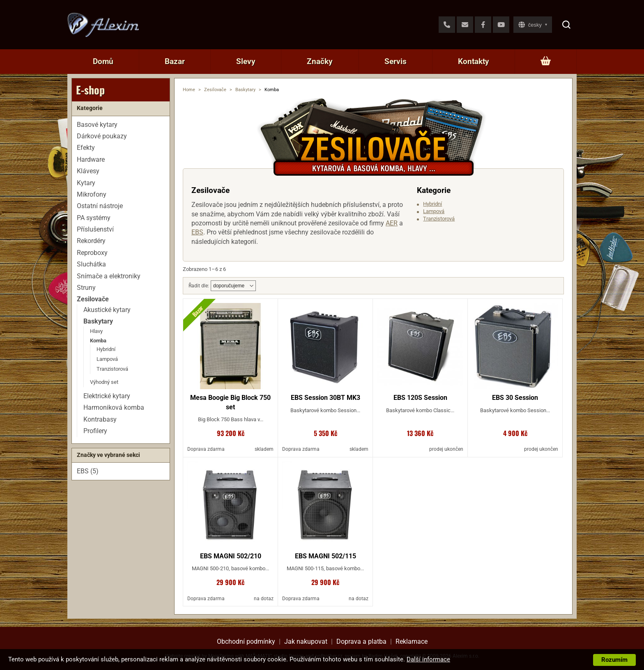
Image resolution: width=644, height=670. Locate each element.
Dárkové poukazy (102, 136)
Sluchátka (91, 264)
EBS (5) (88, 471)
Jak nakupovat (306, 641)
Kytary (86, 183)
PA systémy (94, 218)
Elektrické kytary (107, 396)
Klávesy (88, 171)
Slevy (246, 61)
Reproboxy (92, 253)
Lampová (434, 211)
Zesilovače (215, 90)
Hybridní (432, 204)
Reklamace (412, 641)
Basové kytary (97, 125)
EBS (197, 232)
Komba (98, 341)
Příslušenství (95, 229)
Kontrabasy (100, 419)
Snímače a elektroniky (109, 276)
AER (392, 223)
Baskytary (245, 90)
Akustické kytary (107, 310)
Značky (320, 61)
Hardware (91, 159)
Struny (86, 288)
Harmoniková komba (114, 407)
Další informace (428, 659)
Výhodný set (104, 382)
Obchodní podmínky (246, 641)
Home (189, 90)
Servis (396, 61)
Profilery (95, 431)
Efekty (86, 148)
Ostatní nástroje (100, 206)
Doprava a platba (361, 641)
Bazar (175, 61)
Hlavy (96, 331)
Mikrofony (92, 194)
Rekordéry (91, 241)
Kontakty (474, 61)
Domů (103, 61)
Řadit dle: (199, 286)
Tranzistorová (439, 219)
